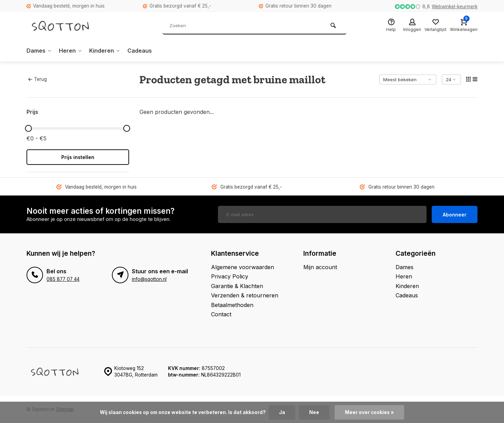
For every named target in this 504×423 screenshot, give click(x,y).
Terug (38, 79)
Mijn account (320, 267)
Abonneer (455, 215)
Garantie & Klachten (237, 286)
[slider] (28, 128)
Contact (221, 314)
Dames (39, 51)
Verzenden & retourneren (245, 295)
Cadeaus (140, 51)
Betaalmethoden (232, 305)
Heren (71, 51)
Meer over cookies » (369, 412)
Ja (282, 412)
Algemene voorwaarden (243, 267)
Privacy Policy (230, 276)
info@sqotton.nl (149, 279)
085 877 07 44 (63, 279)
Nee (314, 412)
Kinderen (105, 51)
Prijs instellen (78, 157)
